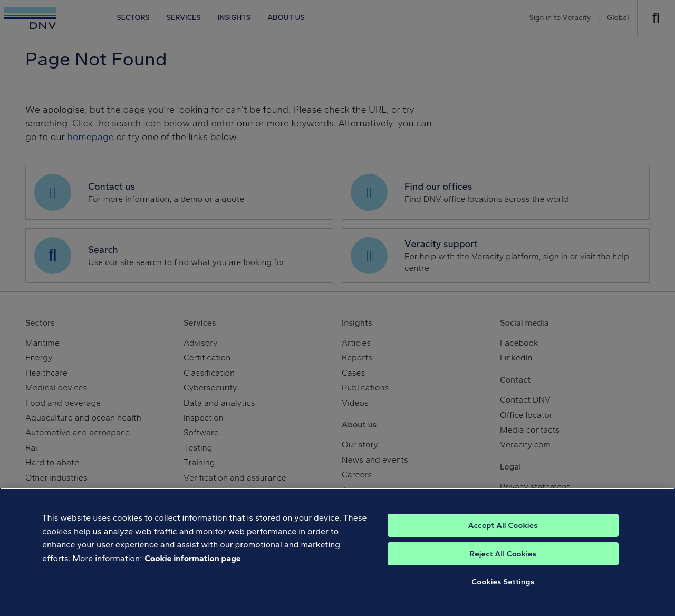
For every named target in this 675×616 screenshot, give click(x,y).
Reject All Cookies (503, 571)
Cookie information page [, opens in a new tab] (193, 576)
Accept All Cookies (503, 543)
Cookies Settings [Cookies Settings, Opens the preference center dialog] (503, 599)
